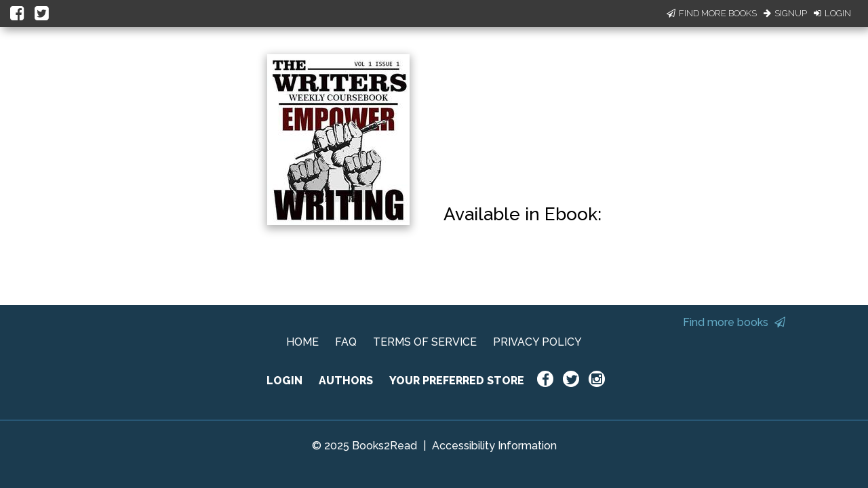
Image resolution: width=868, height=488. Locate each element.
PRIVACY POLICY (537, 342)
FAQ (346, 342)
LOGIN (284, 381)
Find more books (734, 322)
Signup (785, 13)
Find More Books (712, 13)
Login (832, 13)
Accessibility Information (494, 446)
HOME (302, 342)
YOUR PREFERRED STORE (457, 381)
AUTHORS (346, 381)
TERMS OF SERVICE (425, 342)
